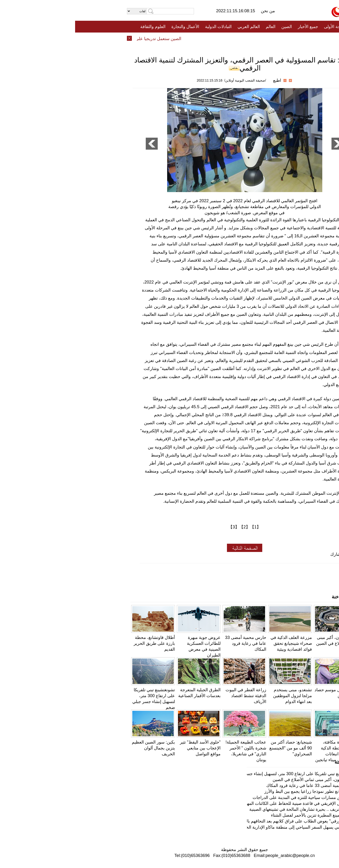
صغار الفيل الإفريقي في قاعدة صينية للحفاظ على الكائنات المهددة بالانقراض (214, 803)
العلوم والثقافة (78, 27)
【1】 (180, 527)
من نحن (193, 11)
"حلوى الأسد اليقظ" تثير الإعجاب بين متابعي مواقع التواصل (125, 748)
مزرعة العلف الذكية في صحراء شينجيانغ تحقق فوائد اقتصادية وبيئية (216, 643)
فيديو (149, 38)
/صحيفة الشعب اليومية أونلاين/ (170, 80)
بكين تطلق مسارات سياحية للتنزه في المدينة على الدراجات (229, 798)
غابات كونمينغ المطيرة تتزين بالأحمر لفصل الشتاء (238, 815)
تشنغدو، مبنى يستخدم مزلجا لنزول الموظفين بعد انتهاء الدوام (217, 696)
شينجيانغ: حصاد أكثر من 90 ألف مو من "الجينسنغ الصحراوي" (216, 748)
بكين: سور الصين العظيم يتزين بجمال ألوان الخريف (78, 748)
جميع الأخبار (233, 27)
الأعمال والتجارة (110, 27)
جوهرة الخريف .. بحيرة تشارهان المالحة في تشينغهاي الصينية (228, 809)
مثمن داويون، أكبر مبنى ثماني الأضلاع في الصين (239, 780)
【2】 (169, 527)
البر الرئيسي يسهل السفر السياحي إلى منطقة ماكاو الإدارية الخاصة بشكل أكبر (212, 827)
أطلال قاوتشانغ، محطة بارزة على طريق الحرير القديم (79, 643)
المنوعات (186, 38)
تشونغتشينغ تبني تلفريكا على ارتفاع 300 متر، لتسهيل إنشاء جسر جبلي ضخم (215, 774)
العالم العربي (174, 27)
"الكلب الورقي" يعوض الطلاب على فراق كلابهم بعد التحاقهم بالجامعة (221, 821)
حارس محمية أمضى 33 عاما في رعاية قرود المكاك (171, 643)
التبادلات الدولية (143, 27)
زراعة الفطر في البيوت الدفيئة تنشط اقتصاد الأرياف (171, 696)
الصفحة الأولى (261, 27)
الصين (212, 27)
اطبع (202, 80)
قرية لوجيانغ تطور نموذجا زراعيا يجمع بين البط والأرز (235, 791)
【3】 (159, 527)
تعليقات (166, 38)
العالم (196, 27)
